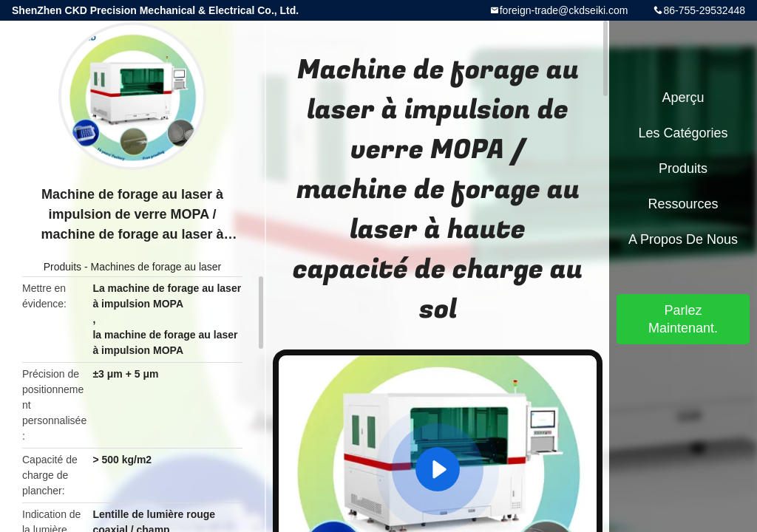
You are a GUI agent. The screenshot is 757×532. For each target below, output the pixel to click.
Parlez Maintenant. (683, 319)
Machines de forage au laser (156, 267)
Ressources (683, 204)
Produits (62, 267)
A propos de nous (683, 239)
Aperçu (683, 98)
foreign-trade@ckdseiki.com (564, 10)
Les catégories (683, 133)
